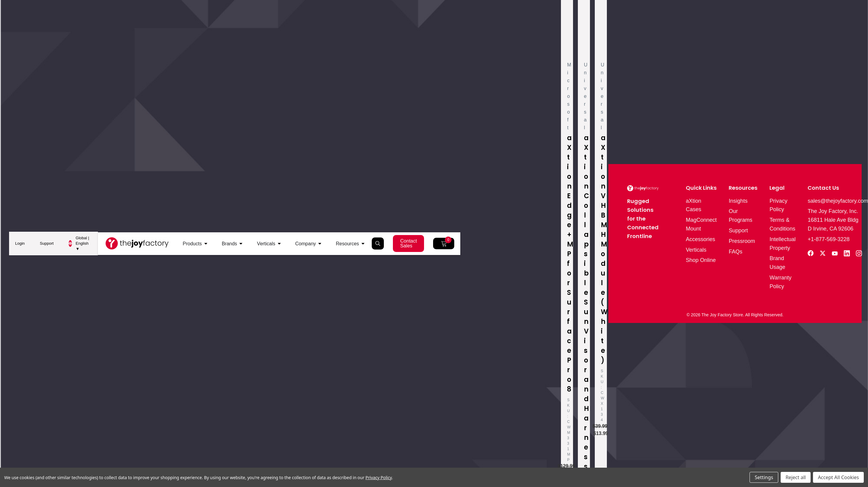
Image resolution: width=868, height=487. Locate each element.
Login (20, 243)
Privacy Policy (379, 477)
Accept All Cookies (838, 477)
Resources (347, 244)
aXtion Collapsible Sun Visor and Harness (586, 302)
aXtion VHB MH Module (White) (604, 249)
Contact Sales (408, 243)
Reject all (796, 477)
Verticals (266, 244)
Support (47, 243)
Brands (230, 244)
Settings (764, 477)
